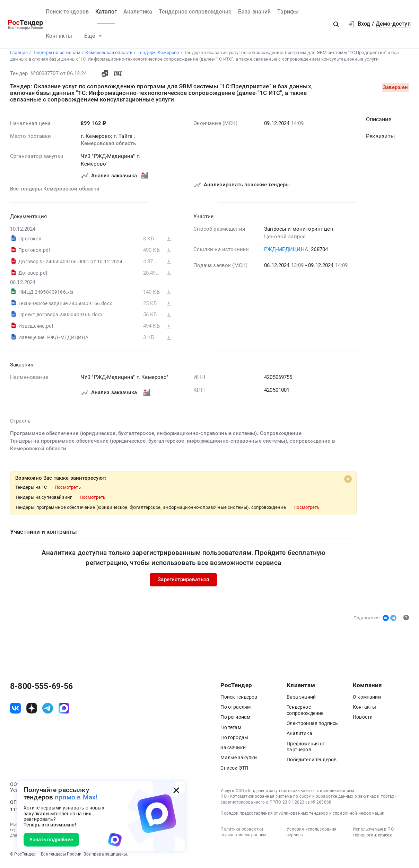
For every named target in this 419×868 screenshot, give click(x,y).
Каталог (106, 12)
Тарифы (288, 12)
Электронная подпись (312, 726)
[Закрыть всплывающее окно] (176, 790)
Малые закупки (239, 760)
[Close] (348, 481)
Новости (363, 720)
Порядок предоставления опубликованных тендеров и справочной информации (302, 816)
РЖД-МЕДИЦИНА (286, 252)
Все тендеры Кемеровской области (55, 192)
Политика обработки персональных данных (243, 835)
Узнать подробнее (51, 840)
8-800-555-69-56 (41, 689)
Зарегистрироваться (183, 582)
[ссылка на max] (64, 711)
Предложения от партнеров (306, 750)
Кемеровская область (108, 146)
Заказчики (233, 750)
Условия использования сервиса (312, 835)
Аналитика (138, 12)
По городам (234, 740)
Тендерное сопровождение (195, 12)
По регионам (235, 720)
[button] (336, 24)
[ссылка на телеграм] (48, 711)
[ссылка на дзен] (32, 711)
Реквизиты (380, 139)
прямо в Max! (76, 797)
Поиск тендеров (67, 12)
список (385, 838)
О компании (367, 700)
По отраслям (235, 710)
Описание (379, 122)
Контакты (59, 36)
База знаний (255, 12)
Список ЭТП (234, 771)
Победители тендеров (312, 762)
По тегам (231, 730)
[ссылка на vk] (15, 711)
